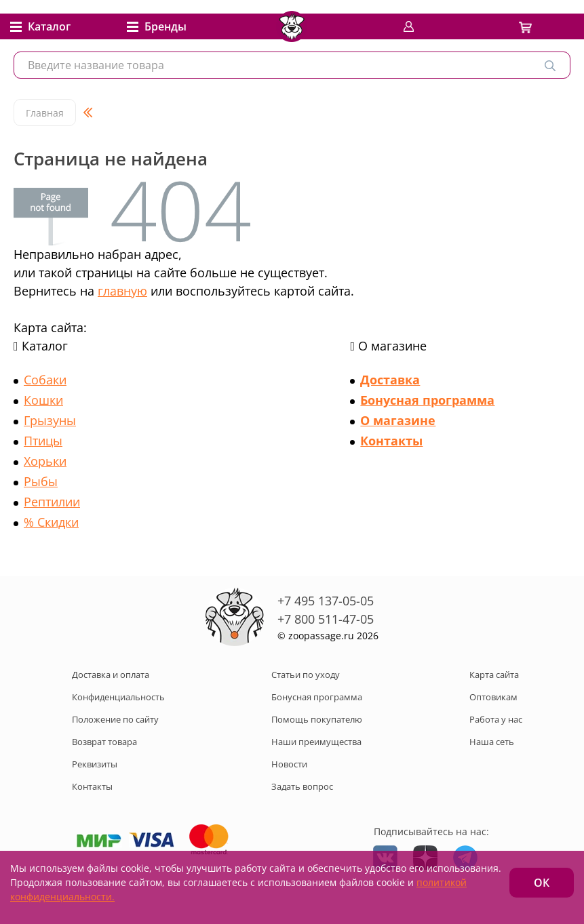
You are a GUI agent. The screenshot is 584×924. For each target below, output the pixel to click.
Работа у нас (496, 719)
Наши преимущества (316, 742)
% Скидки (51, 522)
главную (122, 291)
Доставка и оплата (111, 675)
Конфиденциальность (118, 697)
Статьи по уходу (306, 675)
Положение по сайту (115, 719)
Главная (45, 113)
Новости (289, 764)
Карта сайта (494, 675)
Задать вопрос (302, 786)
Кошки (43, 400)
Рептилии (52, 502)
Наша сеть (492, 742)
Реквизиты (95, 764)
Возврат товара (104, 742)
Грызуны (50, 420)
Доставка (390, 380)
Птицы (43, 441)
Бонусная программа (427, 400)
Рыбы (41, 481)
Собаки (45, 380)
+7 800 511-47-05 (326, 619)
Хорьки (45, 461)
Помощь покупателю (317, 719)
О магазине (398, 420)
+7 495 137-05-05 (326, 601)
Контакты (391, 441)
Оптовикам (493, 697)
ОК (542, 883)
